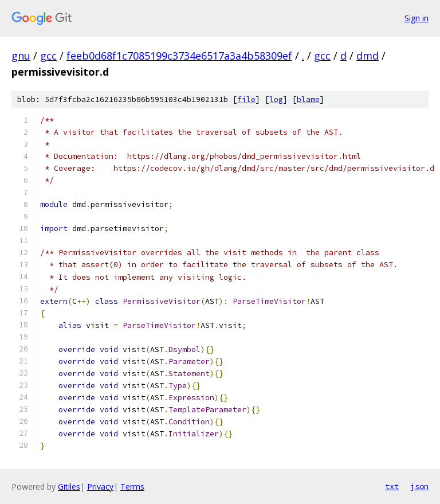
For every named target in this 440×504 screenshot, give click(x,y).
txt (392, 486)
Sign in (417, 18)
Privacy (100, 487)
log (276, 99)
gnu (21, 56)
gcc (48, 56)
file (246, 99)
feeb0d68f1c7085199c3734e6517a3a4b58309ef (179, 56)
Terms (132, 487)
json (419, 486)
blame (308, 99)
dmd (368, 56)
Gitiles (69, 487)
